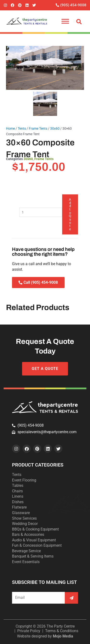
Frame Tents (38, 128)
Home (10, 128)
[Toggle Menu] (65, 21)
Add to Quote (70, 214)
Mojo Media (63, 636)
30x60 (55, 128)
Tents (22, 128)
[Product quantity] (41, 212)
